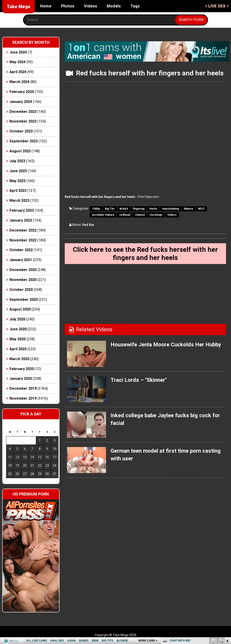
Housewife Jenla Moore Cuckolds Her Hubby (166, 345)
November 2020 (23, 280)
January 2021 (21, 260)
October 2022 (21, 250)
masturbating (171, 209)
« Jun (9, 482)
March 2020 (19, 359)
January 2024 (21, 102)
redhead (125, 215)
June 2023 (18, 171)
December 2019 (23, 388)
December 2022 (23, 230)
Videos (90, 6)
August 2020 (20, 309)
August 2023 (20, 151)
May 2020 (17, 339)
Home (46, 6)
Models (114, 6)
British (124, 209)
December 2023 (23, 112)
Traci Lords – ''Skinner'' (139, 380)
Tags (135, 6)
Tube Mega (18, 7)
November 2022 (23, 240)
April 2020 (18, 349)
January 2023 (21, 220)
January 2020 (21, 379)
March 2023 (19, 200)
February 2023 (22, 210)
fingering (139, 209)
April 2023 (18, 191)
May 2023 (17, 181)
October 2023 (21, 131)
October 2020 (21, 290)
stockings (156, 215)
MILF (201, 209)
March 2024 (19, 82)
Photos (68, 6)
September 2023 (24, 141)
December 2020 (23, 270)
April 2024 (18, 72)
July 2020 (17, 319)
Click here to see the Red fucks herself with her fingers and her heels (145, 254)
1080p (96, 209)
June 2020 (18, 329)
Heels (153, 209)
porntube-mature (103, 215)
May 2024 (17, 62)
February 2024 (22, 92)
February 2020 (22, 369)
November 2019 (23, 398)
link (227, 573)
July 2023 (17, 161)
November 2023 (23, 121)
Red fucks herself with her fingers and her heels (100, 197)
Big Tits (110, 209)
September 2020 (24, 300)
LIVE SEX (217, 6)
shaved (140, 215)
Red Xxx (88, 225)
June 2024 (18, 52)
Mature (188, 209)
